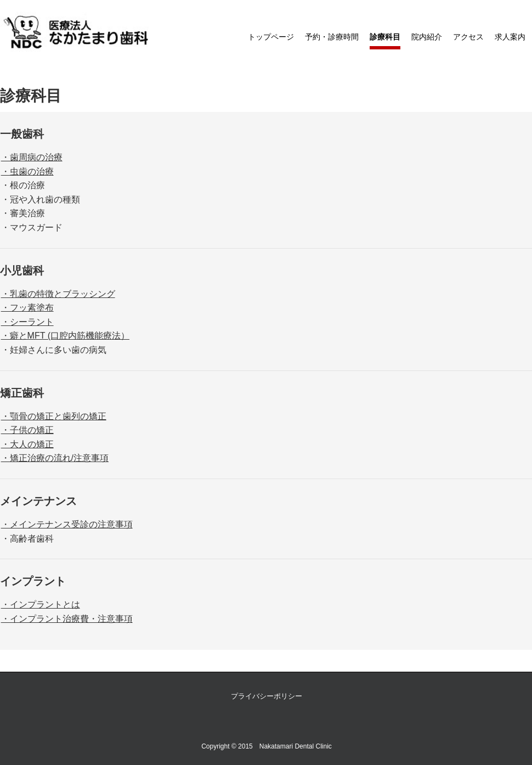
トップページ (271, 37)
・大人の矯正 (27, 444)
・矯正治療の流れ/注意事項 (55, 458)
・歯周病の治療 (32, 157)
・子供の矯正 (27, 430)
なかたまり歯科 (77, 33)
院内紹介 (427, 37)
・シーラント (27, 322)
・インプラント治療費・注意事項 (67, 619)
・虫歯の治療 (27, 171)
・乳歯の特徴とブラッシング (58, 294)
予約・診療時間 (332, 37)
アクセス (468, 37)
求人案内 (510, 37)
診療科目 (385, 37)
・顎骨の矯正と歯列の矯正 (54, 416)
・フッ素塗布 (27, 308)
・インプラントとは (41, 604)
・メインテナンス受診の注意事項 (67, 524)
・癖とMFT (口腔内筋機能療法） (65, 336)
